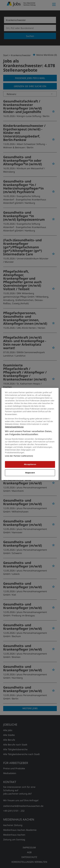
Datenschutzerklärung (14, 427)
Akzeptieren (30, 464)
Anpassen (30, 473)
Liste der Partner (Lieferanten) (19, 456)
